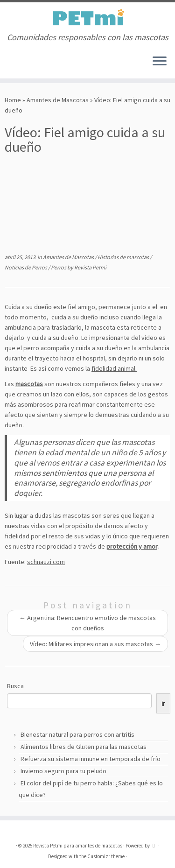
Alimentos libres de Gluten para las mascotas (84, 747)
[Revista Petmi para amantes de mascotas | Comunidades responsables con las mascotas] (87, 18)
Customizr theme (106, 856)
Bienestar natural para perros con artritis (77, 734)
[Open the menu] (160, 62)
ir (163, 704)
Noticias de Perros (26, 267)
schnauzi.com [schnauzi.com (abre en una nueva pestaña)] (46, 562)
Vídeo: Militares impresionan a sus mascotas (95, 644)
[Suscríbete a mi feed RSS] (7, 64)
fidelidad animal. (114, 368)
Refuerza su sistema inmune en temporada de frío (91, 759)
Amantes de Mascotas (58, 100)
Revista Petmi (90, 267)
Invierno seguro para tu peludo (63, 771)
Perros (59, 267)
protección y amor (132, 546)
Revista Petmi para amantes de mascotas (78, 846)
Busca (15, 686)
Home (13, 100)
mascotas (29, 384)
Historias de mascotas (124, 257)
